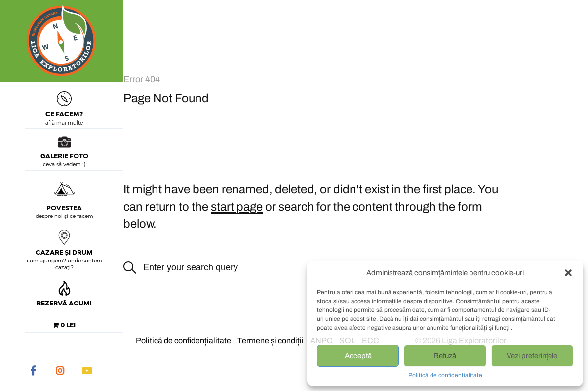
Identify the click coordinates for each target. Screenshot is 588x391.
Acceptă (358, 356)
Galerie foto (64, 148)
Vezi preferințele (532, 356)
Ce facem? (64, 105)
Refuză (445, 356)
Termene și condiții (271, 340)
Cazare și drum (64, 243)
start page (237, 207)
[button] (568, 273)
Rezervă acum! (64, 294)
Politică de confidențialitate (445, 375)
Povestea (64, 195)
